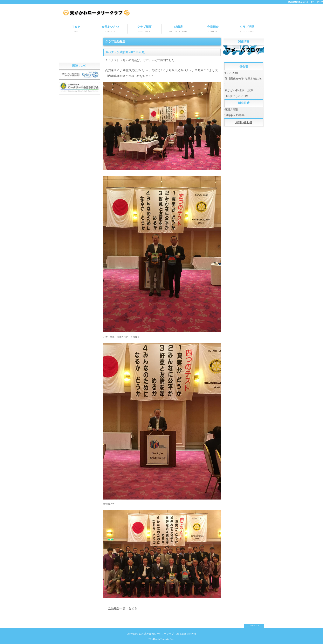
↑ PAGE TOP (254, 625)
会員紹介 (213, 29)
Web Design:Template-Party (162, 639)
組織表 (179, 29)
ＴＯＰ (76, 29)
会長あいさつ (110, 29)
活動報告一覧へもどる (123, 608)
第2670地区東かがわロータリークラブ (305, 2)
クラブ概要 (145, 29)
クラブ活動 (247, 29)
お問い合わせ (244, 122)
